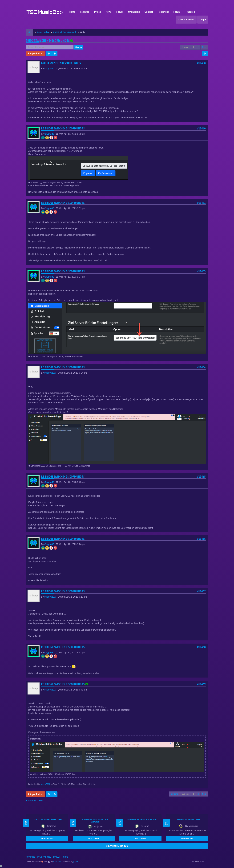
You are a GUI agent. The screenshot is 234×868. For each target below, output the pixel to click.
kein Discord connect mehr (189, 820)
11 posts (186, 47)
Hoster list (163, 12)
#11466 (201, 539)
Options (175, 794)
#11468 (201, 647)
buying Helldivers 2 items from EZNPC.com (95, 821)
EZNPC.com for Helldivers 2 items (48, 820)
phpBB (76, 862)
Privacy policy (44, 857)
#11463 (201, 271)
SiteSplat (57, 862)
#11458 (201, 63)
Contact (149, 12)
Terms (65, 857)
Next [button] (204, 47)
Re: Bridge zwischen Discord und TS (63, 128)
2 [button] (198, 47)
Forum (120, 12)
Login (203, 20)
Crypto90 (49, 134)
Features (85, 12)
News (109, 12)
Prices (97, 12)
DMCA (57, 857)
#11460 (201, 128)
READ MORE (47, 839)
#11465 (201, 477)
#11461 (201, 203)
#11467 (201, 591)
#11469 (201, 684)
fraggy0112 (50, 69)
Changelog (134, 12)
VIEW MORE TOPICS (117, 846)
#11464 (201, 367)
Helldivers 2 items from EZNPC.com (142, 820)
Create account (186, 20)
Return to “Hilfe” (35, 801)
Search (192, 12)
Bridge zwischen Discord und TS (48, 41)
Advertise (30, 857)
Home (72, 12)
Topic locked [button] (35, 54)
